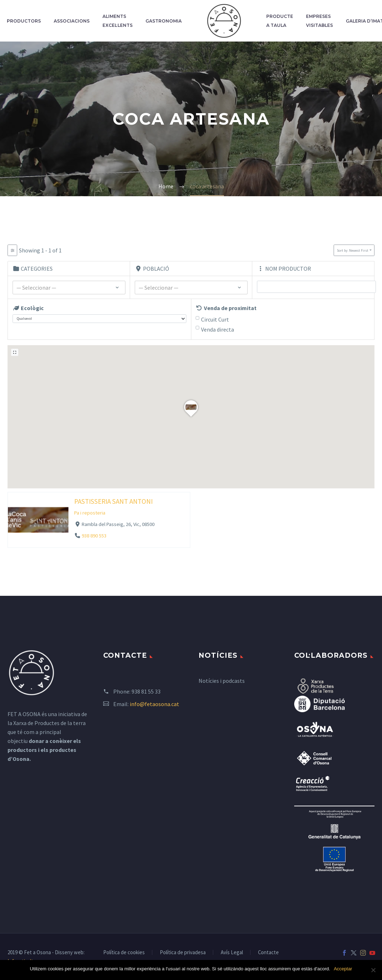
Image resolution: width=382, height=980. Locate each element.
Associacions (72, 21)
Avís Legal (232, 953)
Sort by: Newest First (353, 250)
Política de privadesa (183, 953)
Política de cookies (124, 953)
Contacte (268, 953)
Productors (24, 21)
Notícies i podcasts (222, 681)
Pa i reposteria (90, 513)
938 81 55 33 (146, 691)
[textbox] (69, 288)
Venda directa (218, 329)
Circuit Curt (215, 319)
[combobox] (69, 288)
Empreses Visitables (319, 21)
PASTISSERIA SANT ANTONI (113, 501)
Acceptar (343, 969)
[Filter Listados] (12, 250)
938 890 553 (94, 536)
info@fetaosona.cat (154, 704)
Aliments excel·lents (118, 21)
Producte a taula (280, 21)
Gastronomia (164, 21)
